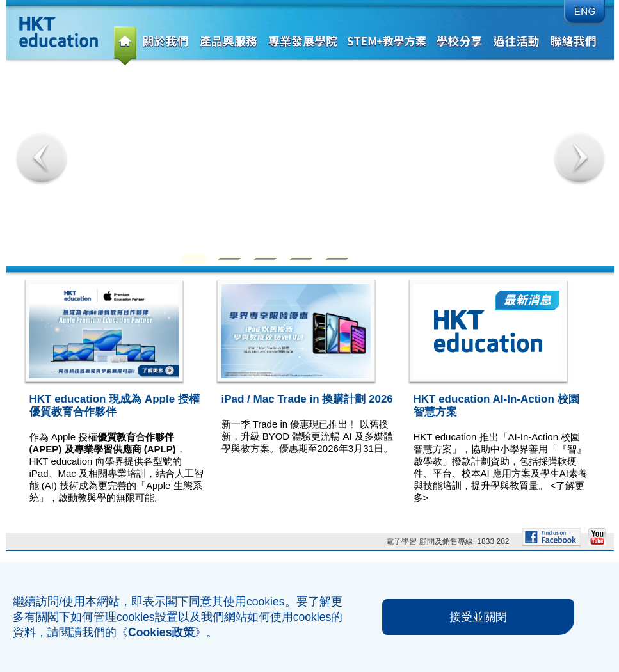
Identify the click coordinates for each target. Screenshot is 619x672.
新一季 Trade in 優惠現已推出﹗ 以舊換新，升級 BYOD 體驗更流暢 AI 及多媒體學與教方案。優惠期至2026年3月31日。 (307, 436)
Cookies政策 (161, 632)
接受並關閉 (478, 617)
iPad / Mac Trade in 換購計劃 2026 (307, 399)
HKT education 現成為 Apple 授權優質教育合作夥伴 (115, 405)
